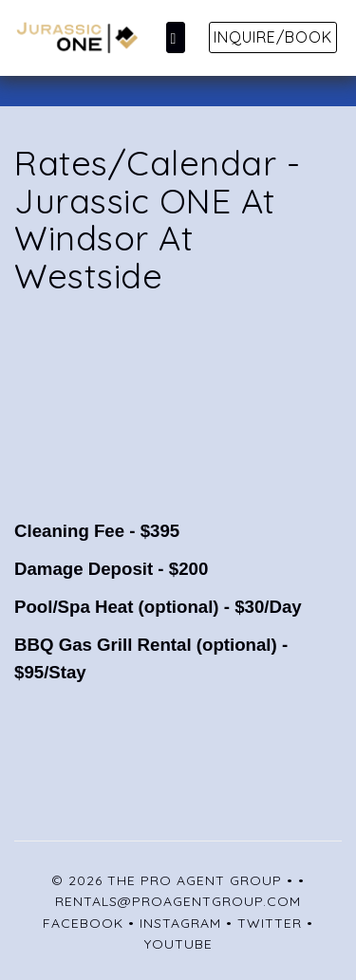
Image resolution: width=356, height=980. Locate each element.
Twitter (270, 923)
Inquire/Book (273, 37)
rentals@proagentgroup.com (178, 901)
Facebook (83, 923)
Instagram (180, 923)
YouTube (178, 944)
